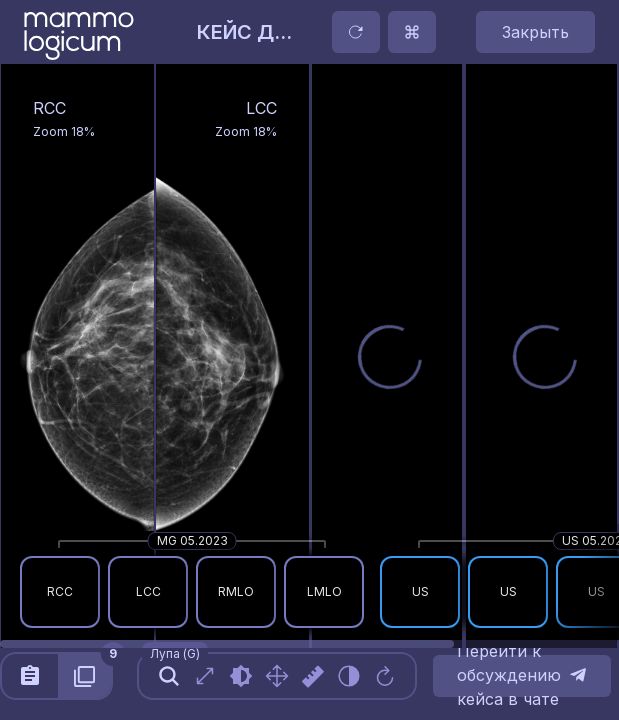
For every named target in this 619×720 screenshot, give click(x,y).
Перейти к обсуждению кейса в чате (522, 676)
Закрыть (535, 32)
